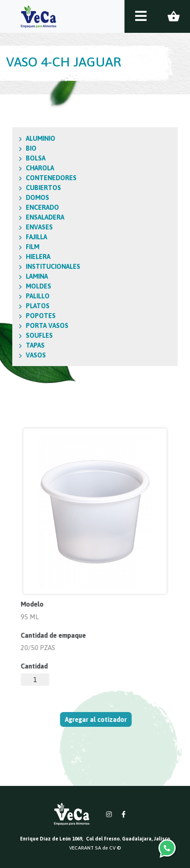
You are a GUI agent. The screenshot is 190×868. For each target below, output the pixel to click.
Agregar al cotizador (99, 719)
